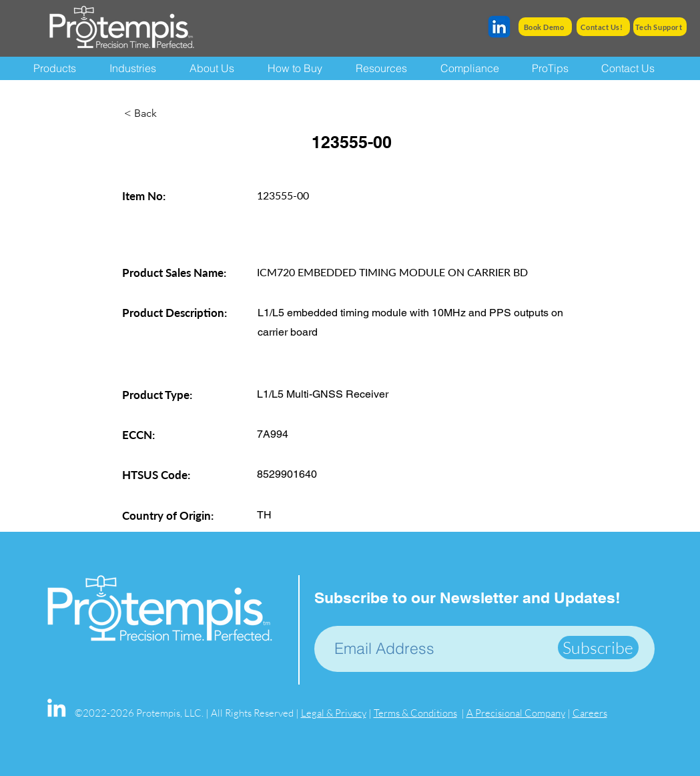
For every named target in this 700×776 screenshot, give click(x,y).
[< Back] (168, 113)
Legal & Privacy (334, 713)
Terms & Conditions (415, 713)
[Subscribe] (598, 648)
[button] (388, 68)
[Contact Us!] (603, 27)
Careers (590, 713)
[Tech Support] (660, 27)
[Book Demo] (545, 27)
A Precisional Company (516, 713)
